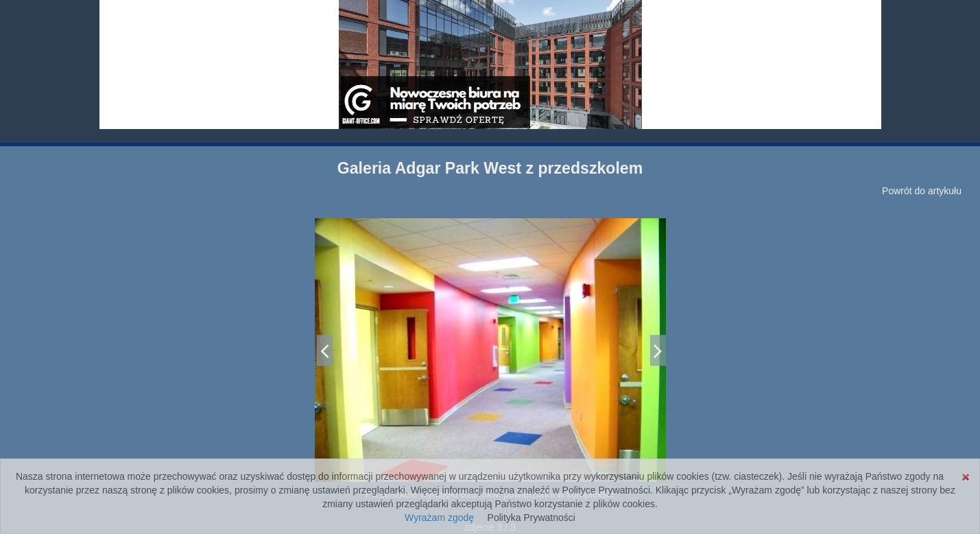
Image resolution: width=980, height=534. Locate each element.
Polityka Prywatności (531, 518)
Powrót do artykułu (922, 191)
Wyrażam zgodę (439, 518)
